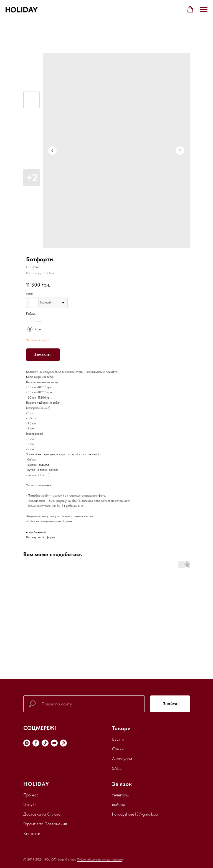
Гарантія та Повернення (45, 824)
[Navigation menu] (204, 10)
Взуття (118, 739)
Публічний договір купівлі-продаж (99, 859)
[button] (190, 9)
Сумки (118, 749)
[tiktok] (45, 743)
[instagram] (27, 743)
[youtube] (54, 743)
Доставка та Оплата (42, 814)
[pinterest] (63, 743)
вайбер (119, 804)
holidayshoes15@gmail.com (136, 814)
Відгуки (30, 804)
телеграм (120, 795)
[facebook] (36, 743)
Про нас (31, 795)
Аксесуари (122, 759)
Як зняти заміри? (38, 340)
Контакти (32, 833)
